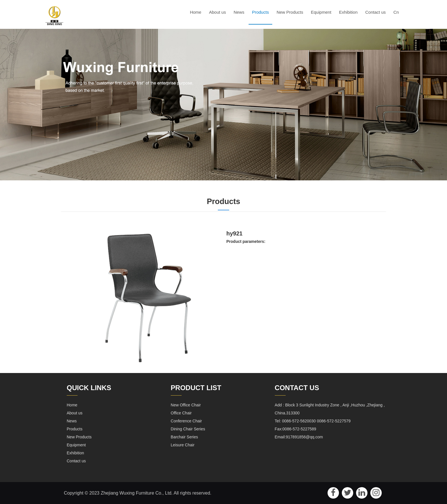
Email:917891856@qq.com (299, 437)
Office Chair (181, 413)
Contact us (375, 12)
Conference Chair (186, 421)
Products (260, 12)
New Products (290, 12)
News (239, 12)
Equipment (321, 12)
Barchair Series (184, 437)
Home (196, 12)
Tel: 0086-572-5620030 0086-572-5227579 (313, 421)
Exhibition (348, 12)
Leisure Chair (183, 445)
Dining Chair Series (188, 429)
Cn (396, 12)
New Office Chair (186, 405)
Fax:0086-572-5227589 (296, 429)
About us (217, 12)
